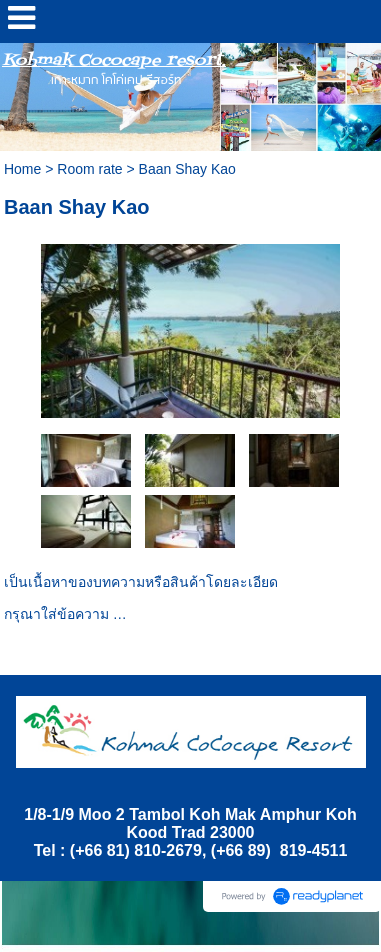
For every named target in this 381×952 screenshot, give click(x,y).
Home (22, 169)
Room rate (89, 169)
